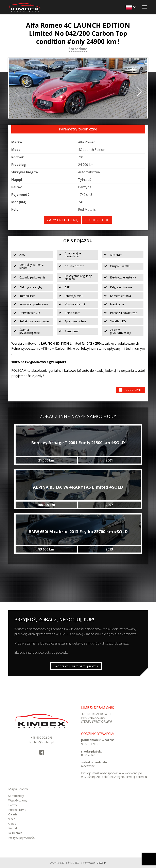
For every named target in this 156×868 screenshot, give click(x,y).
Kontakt (13, 828)
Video (12, 819)
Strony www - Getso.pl (94, 863)
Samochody (16, 796)
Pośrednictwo (17, 810)
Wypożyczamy (18, 800)
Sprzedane (78, 49)
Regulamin (15, 833)
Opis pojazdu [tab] (78, 241)
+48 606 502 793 (42, 737)
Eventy (13, 805)
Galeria (13, 814)
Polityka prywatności (22, 838)
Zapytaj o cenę (63, 220)
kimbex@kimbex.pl (42, 742)
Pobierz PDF (97, 220)
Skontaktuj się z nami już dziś (76, 666)
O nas (12, 824)
